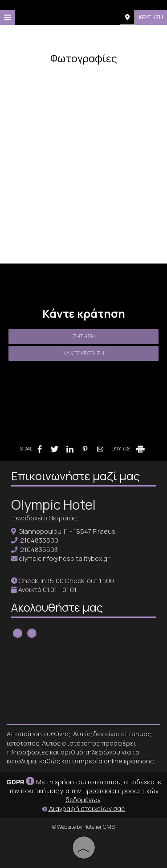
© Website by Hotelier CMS (83, 827)
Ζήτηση (84, 336)
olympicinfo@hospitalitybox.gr (64, 558)
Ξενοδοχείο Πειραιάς (44, 518)
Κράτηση (151, 17)
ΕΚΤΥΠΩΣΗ (129, 449)
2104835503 (39, 550)
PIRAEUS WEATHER (83, 682)
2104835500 (39, 540)
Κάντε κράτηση (84, 353)
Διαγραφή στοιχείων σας (83, 809)
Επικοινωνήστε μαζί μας (75, 476)
